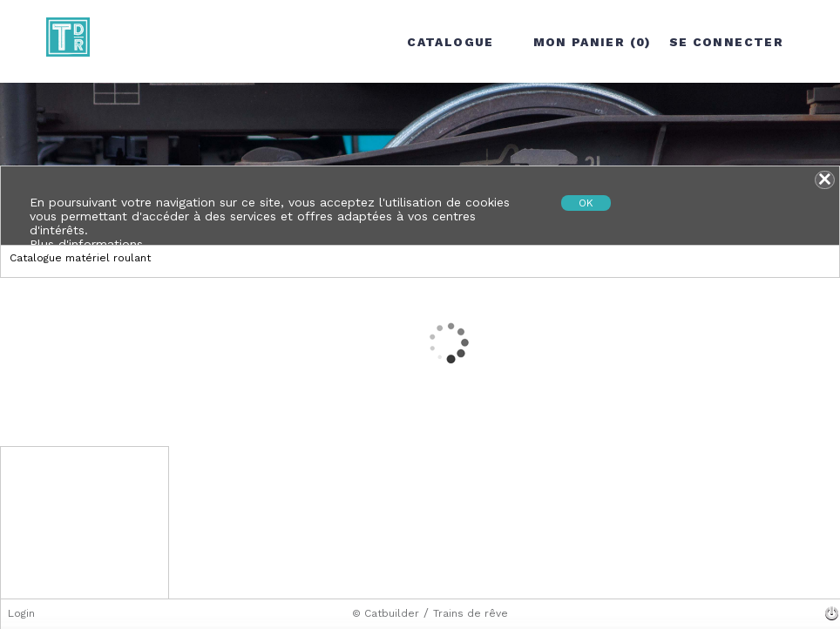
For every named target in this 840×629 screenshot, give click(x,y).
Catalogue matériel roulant (80, 258)
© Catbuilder (386, 613)
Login (21, 613)
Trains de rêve (471, 613)
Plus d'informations (86, 244)
